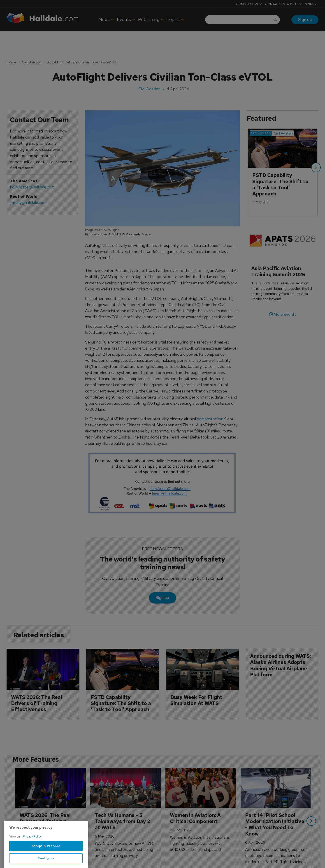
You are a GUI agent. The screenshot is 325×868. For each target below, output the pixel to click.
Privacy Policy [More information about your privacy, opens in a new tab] (32, 862)
